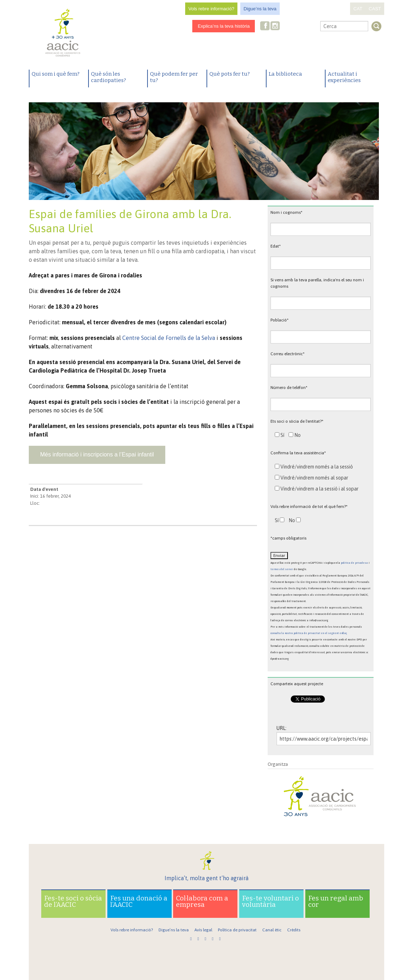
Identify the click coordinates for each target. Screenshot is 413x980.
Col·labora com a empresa (202, 901)
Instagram (276, 26)
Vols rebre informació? (211, 9)
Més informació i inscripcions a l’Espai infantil (97, 454)
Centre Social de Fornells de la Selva (169, 338)
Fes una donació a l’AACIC (139, 901)
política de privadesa (354, 563)
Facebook (265, 26)
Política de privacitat (237, 930)
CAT (358, 9)
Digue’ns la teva (260, 9)
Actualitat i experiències (344, 77)
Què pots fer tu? (230, 74)
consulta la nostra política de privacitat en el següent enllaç (309, 633)
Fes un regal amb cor (336, 901)
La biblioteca (285, 74)
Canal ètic (272, 930)
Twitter (287, 27)
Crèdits (294, 930)
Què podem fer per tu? (174, 77)
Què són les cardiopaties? (109, 77)
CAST (375, 9)
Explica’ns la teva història (224, 26)
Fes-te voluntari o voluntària (270, 901)
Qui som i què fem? (56, 74)
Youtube (298, 26)
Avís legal (203, 930)
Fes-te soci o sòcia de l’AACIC (73, 901)
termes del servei (282, 569)
